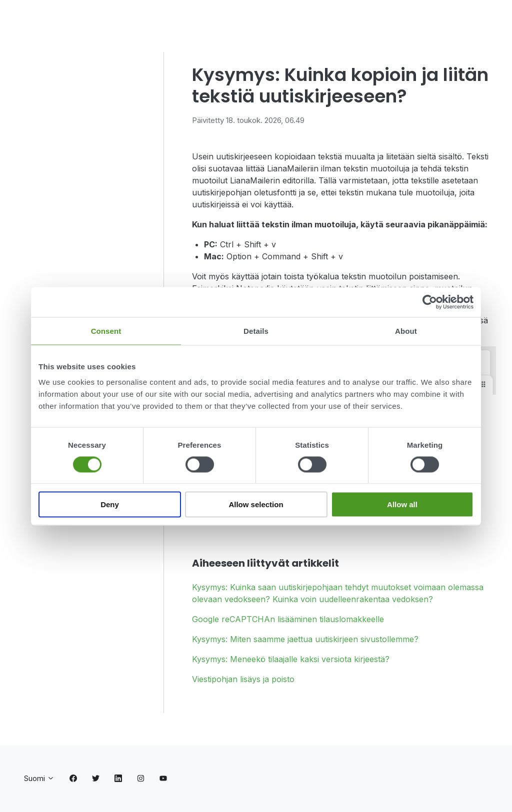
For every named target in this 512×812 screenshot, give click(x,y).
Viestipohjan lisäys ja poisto (243, 679)
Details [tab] (256, 331)
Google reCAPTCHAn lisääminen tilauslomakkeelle (288, 619)
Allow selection (256, 504)
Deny (110, 504)
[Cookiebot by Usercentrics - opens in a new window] (430, 302)
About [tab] (406, 331)
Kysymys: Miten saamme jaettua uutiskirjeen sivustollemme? (305, 639)
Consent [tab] (106, 331)
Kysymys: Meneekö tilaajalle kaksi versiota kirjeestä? (291, 659)
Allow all (402, 504)
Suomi (39, 778)
